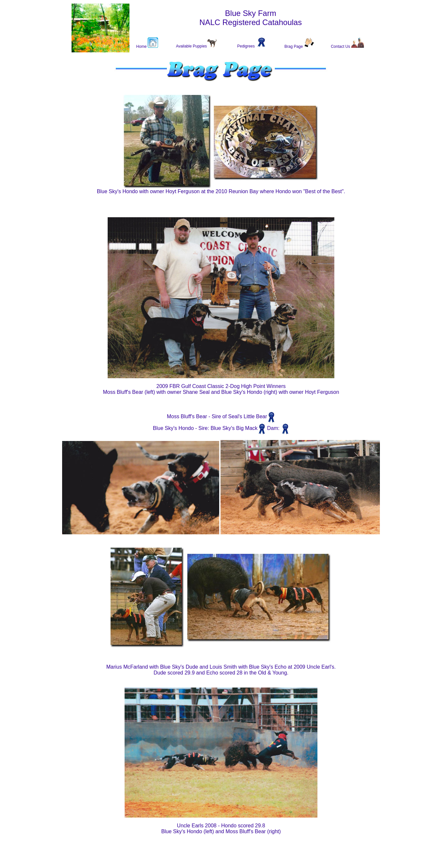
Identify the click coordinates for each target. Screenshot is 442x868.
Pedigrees (246, 46)
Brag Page (294, 47)
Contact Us (341, 47)
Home (142, 47)
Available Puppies (191, 46)
